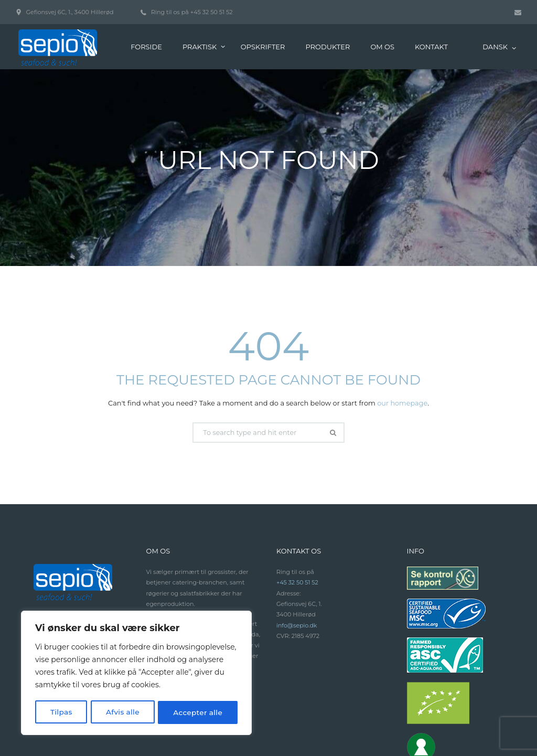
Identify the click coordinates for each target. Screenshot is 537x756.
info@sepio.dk (297, 556)
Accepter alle (198, 712)
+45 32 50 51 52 (298, 513)
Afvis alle (122, 712)
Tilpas (61, 712)
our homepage (402, 334)
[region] (136, 674)
